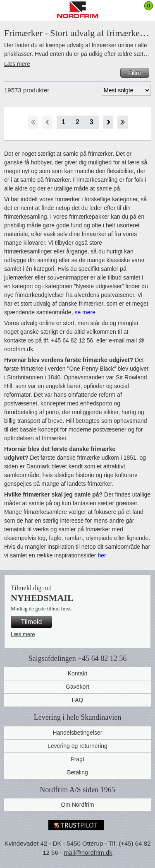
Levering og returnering (77, 746)
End (123, 122)
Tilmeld (32, 622)
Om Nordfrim (77, 805)
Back (47, 122)
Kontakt (77, 673)
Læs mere (17, 64)
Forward (108, 122)
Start (33, 122)
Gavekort (77, 687)
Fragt (77, 759)
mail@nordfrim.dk (88, 852)
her (102, 555)
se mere (85, 312)
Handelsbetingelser (78, 733)
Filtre (135, 73)
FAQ (77, 700)
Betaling (77, 772)
